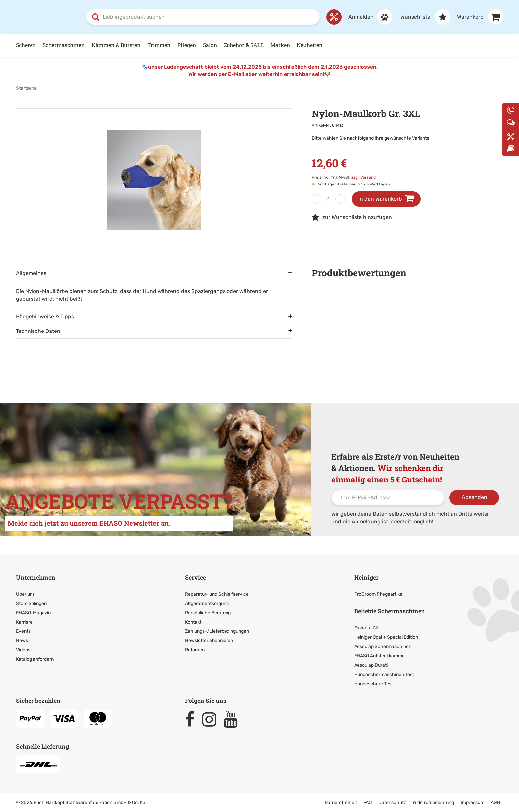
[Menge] (328, 199)
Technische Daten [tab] (38, 331)
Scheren (26, 45)
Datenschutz (392, 802)
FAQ (368, 802)
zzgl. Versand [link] (363, 177)
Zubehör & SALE (244, 45)
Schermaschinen (64, 45)
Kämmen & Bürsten (116, 45)
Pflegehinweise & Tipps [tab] (45, 316)
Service (195, 577)
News (22, 640)
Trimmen (159, 45)
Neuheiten (310, 45)
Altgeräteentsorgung (207, 603)
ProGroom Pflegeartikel (379, 594)
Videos (23, 650)
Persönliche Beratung (208, 612)
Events (23, 631)
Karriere (24, 622)
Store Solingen (31, 603)
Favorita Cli (366, 628)
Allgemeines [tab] (31, 273)
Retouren (195, 650)
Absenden (474, 497)
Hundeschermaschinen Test (384, 674)
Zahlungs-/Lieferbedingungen (217, 631)
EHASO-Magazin (33, 612)
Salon (210, 45)
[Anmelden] (367, 17)
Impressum (472, 802)
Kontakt (193, 622)
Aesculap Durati (371, 665)
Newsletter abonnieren (209, 640)
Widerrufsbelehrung (433, 802)
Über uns (25, 594)
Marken (280, 45)
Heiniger (366, 577)
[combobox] (203, 17)
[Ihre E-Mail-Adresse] (388, 497)
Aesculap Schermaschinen (383, 646)
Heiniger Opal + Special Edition (386, 637)
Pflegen (187, 45)
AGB (495, 802)
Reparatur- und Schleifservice (217, 594)
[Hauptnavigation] (260, 45)
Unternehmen (36, 577)
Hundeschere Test (374, 683)
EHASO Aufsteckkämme (379, 656)
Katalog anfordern (35, 659)
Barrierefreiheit (341, 802)
